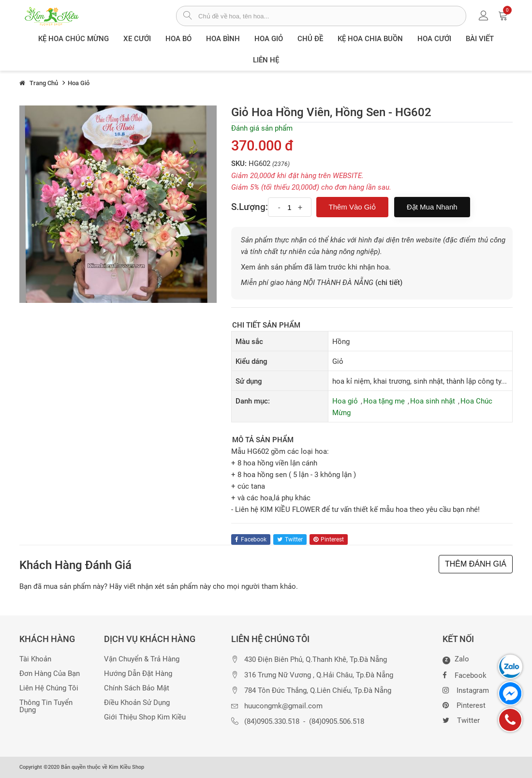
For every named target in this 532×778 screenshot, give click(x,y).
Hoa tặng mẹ (384, 401)
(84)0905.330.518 (272, 722)
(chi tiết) (389, 283)
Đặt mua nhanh (432, 207)
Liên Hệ (266, 60)
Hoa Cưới (434, 39)
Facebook (465, 674)
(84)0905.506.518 (337, 722)
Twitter (461, 719)
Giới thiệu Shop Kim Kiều (145, 717)
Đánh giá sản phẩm (262, 128)
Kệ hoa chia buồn (370, 39)
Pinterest (464, 704)
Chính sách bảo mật (137, 688)
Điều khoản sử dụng (137, 703)
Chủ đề (310, 39)
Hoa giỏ (269, 39)
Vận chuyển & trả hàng (142, 659)
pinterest (329, 539)
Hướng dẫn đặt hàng (138, 674)
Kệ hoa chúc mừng (74, 39)
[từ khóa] (332, 16)
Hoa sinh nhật (433, 401)
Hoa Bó (178, 39)
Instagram (466, 689)
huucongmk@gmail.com (283, 706)
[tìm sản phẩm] (187, 16)
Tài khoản (35, 659)
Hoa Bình (223, 39)
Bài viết (480, 39)
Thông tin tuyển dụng (46, 706)
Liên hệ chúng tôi (49, 688)
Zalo (456, 659)
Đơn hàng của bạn (50, 674)
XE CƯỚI (137, 39)
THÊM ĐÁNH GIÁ (476, 564)
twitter (290, 539)
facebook (251, 539)
